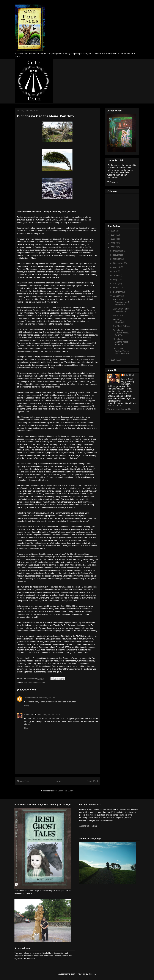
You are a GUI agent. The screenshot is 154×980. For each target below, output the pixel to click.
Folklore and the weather (35, 683)
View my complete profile (119, 409)
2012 (113, 243)
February (118, 292)
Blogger (92, 974)
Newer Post (23, 781)
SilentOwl (29, 715)
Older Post (92, 781)
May (115, 280)
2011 (113, 247)
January (117, 296)
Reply (27, 706)
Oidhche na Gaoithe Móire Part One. (120, 342)
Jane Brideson (31, 698)
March (116, 288)
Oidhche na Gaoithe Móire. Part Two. (121, 333)
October (117, 259)
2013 (113, 239)
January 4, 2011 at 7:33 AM (49, 715)
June (116, 275)
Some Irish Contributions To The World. (121, 302)
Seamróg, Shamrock (119, 321)
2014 (113, 235)
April (116, 284)
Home (58, 781)
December (118, 251)
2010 (113, 360)
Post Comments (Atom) (63, 791)
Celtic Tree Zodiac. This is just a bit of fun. (121, 351)
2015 (113, 231)
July (115, 271)
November (118, 255)
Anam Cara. (118, 315)
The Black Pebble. (121, 326)
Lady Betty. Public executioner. (121, 310)
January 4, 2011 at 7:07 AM (51, 698)
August (117, 267)
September (119, 263)
